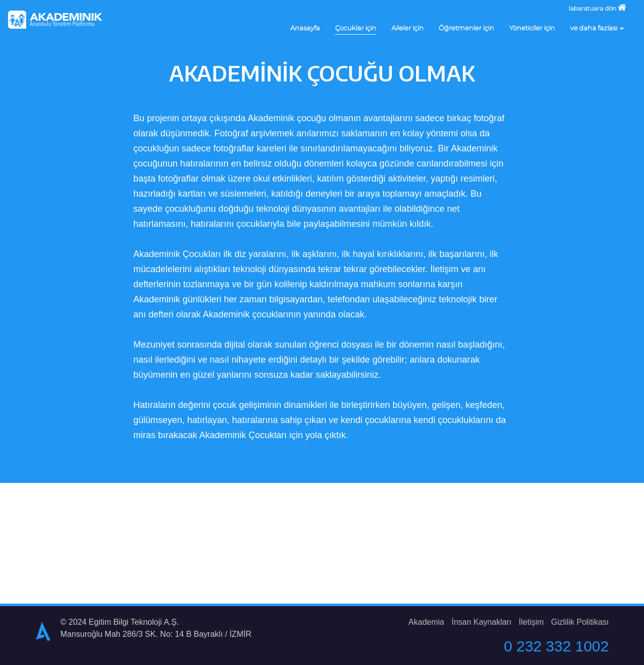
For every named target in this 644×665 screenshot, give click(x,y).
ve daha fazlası (597, 28)
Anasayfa (305, 28)
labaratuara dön (597, 8)
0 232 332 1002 (556, 646)
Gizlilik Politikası (580, 622)
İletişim (531, 622)
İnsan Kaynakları (481, 622)
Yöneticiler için (532, 28)
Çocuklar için (356, 28)
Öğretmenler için (466, 28)
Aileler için (408, 28)
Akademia (426, 622)
